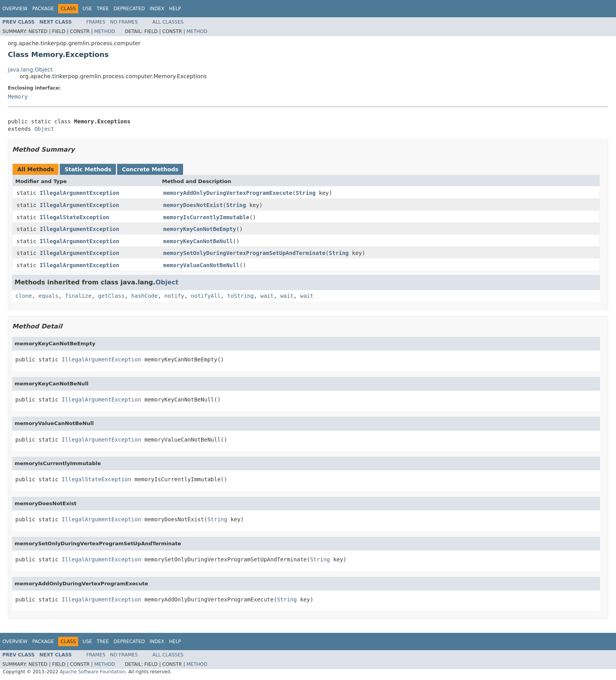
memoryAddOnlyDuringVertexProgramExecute (228, 193)
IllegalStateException (74, 217)
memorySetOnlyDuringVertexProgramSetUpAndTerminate (245, 253)
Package (43, 9)
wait (267, 296)
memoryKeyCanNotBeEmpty (200, 229)
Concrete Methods (150, 169)
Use (87, 9)
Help (175, 9)
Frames (96, 22)
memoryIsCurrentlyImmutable (206, 217)
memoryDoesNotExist (193, 205)
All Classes (168, 22)
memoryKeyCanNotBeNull (198, 241)
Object (44, 129)
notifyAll (206, 296)
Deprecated (129, 9)
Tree (103, 9)
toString (241, 296)
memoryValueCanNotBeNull (202, 265)
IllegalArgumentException (79, 193)
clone (24, 296)
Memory (18, 97)
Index (157, 9)
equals (49, 296)
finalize (78, 296)
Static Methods (88, 169)
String (306, 193)
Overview (15, 9)
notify (174, 296)
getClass (111, 296)
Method (105, 31)
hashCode (144, 296)
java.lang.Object (30, 70)
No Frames (124, 22)
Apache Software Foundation (93, 672)
